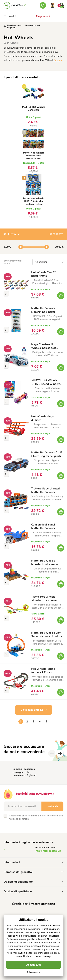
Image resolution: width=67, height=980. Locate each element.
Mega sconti (43, 16)
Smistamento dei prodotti (13, 262)
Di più (57, 60)
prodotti (11, 16)
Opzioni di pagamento (33, 882)
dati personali (49, 816)
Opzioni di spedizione (33, 891)
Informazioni (33, 862)
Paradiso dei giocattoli (33, 872)
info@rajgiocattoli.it (48, 851)
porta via (52, 806)
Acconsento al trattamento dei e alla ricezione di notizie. (36, 817)
